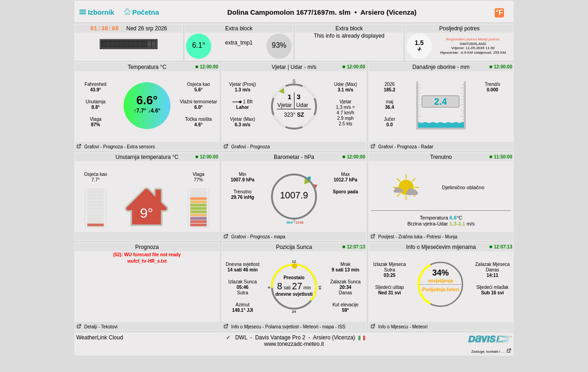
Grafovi (87, 147)
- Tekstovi (108, 327)
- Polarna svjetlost (280, 327)
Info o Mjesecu (241, 327)
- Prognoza (111, 147)
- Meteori (309, 327)
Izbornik (99, 12)
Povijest (382, 237)
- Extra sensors (139, 147)
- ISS (340, 327)
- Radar (426, 147)
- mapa (278, 237)
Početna (140, 12)
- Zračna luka (409, 237)
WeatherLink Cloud (100, 338)
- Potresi (432, 237)
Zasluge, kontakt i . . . (492, 352)
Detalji (86, 327)
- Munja (449, 237)
